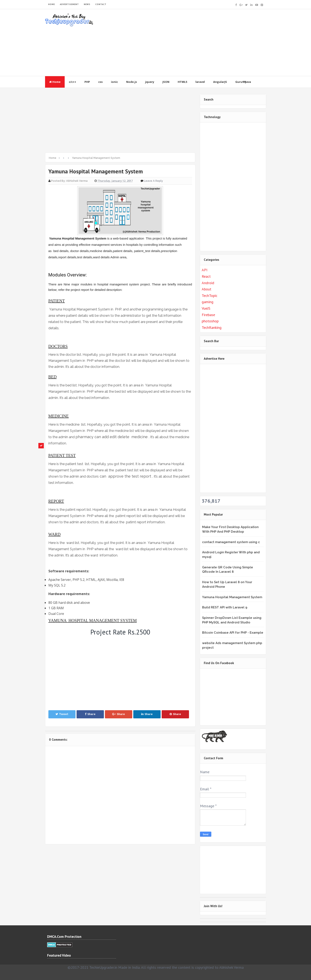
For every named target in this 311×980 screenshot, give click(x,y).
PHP (87, 82)
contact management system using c (231, 542)
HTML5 (182, 82)
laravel (200, 82)
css (100, 82)
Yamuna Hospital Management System (232, 597)
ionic (114, 82)
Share (90, 714)
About (206, 289)
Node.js (132, 82)
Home (55, 82)
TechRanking (212, 327)
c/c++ (72, 82)
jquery (150, 82)
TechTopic (210, 296)
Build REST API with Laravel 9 (225, 607)
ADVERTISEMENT (69, 4)
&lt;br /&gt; (228, 696)
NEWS (87, 4)
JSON (166, 82)
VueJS (206, 308)
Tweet (62, 714)
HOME (52, 4)
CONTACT (101, 4)
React (206, 276)
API (205, 270)
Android (208, 283)
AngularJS (220, 82)
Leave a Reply (153, 181)
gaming (208, 302)
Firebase (208, 315)
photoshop (210, 321)
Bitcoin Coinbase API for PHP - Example (233, 633)
